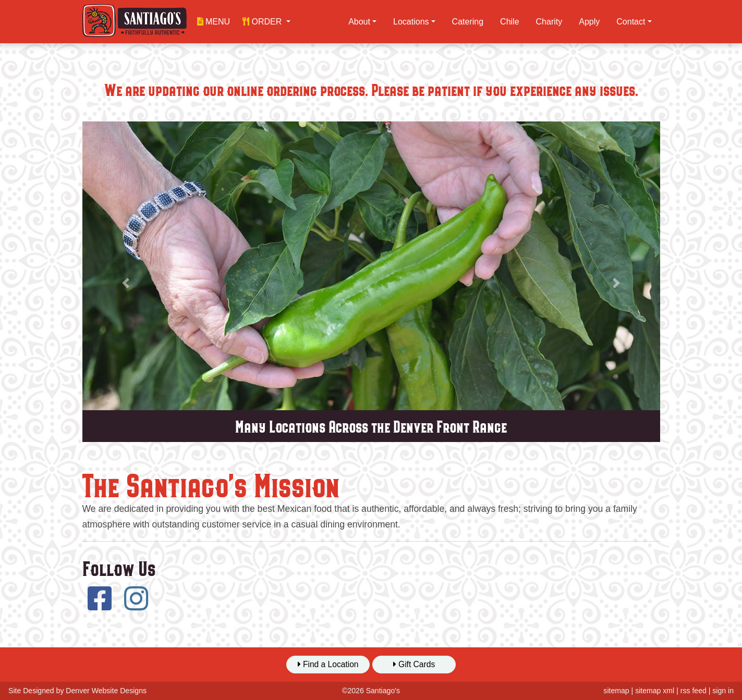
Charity (549, 22)
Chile (509, 22)
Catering (468, 22)
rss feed (694, 691)
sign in (723, 691)
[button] (266, 22)
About (359, 22)
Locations (411, 22)
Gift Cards (414, 664)
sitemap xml (655, 691)
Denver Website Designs (106, 691)
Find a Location (328, 664)
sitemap (616, 691)
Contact (631, 22)
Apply (589, 22)
